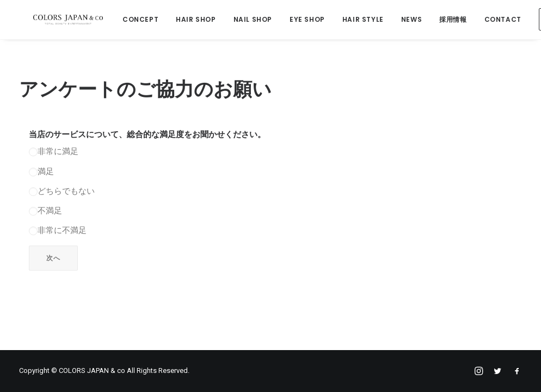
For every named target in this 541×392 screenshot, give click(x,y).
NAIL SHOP (247, 20)
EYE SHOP (302, 20)
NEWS (405, 20)
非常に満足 (54, 153)
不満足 (45, 212)
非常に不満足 (58, 232)
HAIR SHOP (190, 20)
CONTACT (497, 20)
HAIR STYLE (357, 20)
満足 (41, 173)
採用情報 (447, 20)
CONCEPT (135, 20)
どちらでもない (62, 193)
